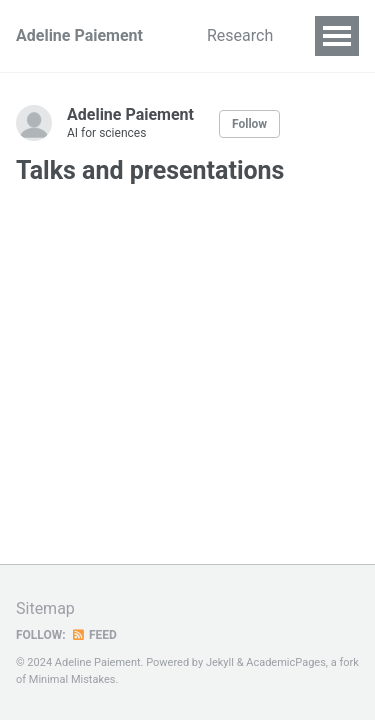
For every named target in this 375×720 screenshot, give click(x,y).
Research (240, 35)
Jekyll (220, 662)
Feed (94, 635)
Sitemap (45, 608)
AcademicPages (286, 662)
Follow (249, 124)
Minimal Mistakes (72, 679)
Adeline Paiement (79, 35)
